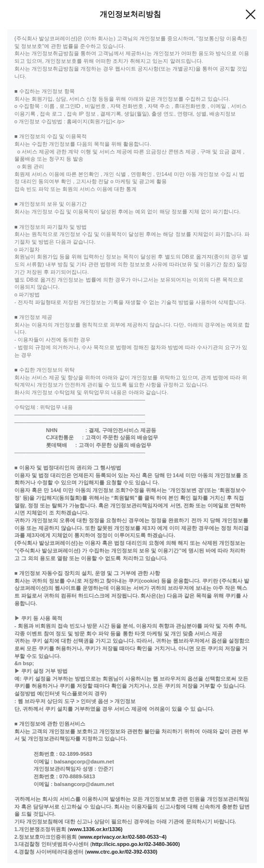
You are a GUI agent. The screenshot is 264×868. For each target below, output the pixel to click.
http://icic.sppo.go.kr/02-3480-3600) (136, 844)
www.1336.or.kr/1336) (96, 829)
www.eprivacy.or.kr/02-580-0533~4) (123, 837)
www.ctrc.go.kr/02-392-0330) (122, 852)
